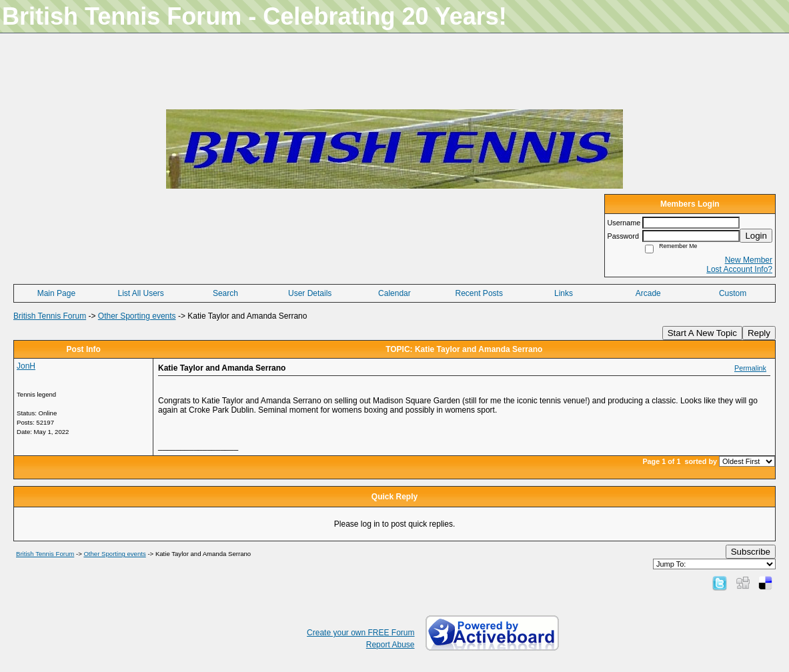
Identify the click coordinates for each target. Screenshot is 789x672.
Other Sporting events (137, 316)
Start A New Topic (702, 333)
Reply (759, 333)
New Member (749, 260)
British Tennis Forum (50, 316)
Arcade (648, 293)
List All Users (140, 293)
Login (756, 236)
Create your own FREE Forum (360, 633)
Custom (733, 293)
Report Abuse (390, 645)
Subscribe (751, 552)
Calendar (394, 293)
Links (564, 293)
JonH (26, 366)
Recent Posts (479, 293)
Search (225, 293)
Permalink (750, 368)
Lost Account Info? (739, 269)
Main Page (56, 293)
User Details (310, 293)
